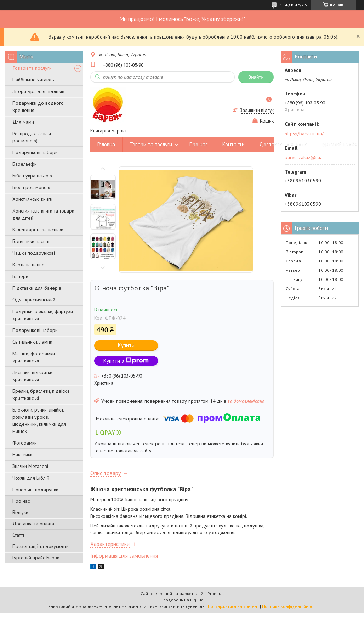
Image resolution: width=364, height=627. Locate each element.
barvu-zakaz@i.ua (304, 157)
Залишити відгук (257, 110)
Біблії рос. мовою (31, 187)
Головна (106, 144)
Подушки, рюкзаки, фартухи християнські (43, 315)
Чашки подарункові (34, 253)
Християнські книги (32, 199)
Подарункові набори (35, 152)
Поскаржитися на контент (233, 606)
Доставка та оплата (33, 524)
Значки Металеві (30, 466)
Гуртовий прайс (339, 144)
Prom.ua (216, 594)
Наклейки (22, 454)
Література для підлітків (38, 91)
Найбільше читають (33, 80)
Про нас (21, 501)
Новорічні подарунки (35, 490)
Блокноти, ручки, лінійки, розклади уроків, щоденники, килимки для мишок (39, 420)
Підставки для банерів (37, 288)
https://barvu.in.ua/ (304, 134)
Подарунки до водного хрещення (38, 107)
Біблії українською (32, 176)
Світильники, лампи (32, 342)
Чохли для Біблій (31, 478)
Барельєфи (25, 164)
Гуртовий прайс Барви (36, 558)
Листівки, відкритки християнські (32, 376)
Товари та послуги (32, 68)
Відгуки (20, 512)
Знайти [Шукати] (256, 77)
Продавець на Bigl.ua (182, 600)
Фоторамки (25, 443)
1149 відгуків (294, 5)
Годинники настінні (32, 241)
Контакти (234, 144)
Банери (20, 276)
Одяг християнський (34, 300)
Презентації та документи (41, 546)
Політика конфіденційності (289, 606)
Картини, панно (29, 265)
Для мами (23, 122)
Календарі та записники (38, 230)
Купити (126, 345)
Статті (18, 535)
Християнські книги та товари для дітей (43, 214)
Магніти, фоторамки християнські (34, 357)
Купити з (126, 361)
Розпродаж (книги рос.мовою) (32, 137)
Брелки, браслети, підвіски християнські (41, 395)
